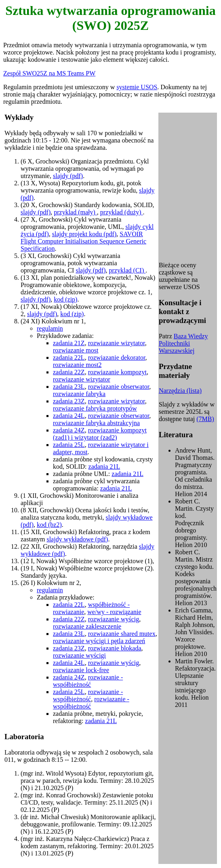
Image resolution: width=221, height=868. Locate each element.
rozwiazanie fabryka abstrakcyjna (96, 423)
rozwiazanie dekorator (117, 357)
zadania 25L (69, 445)
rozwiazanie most (76, 350)
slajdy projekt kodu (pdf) (84, 234)
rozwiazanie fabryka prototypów (95, 408)
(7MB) (205, 419)
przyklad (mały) (75, 212)
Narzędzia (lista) (180, 391)
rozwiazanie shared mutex (122, 634)
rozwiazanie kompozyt (117, 372)
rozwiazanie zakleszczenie (87, 626)
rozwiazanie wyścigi (79, 655)
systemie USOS (137, 87)
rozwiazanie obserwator (119, 387)
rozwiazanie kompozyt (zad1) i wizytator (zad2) (100, 434)
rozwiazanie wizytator (117, 343)
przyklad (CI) (127, 270)
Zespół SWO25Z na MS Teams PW (49, 73)
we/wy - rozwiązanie (114, 612)
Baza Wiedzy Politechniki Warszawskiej (183, 343)
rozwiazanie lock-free (81, 670)
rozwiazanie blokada (115, 648)
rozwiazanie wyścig (114, 619)
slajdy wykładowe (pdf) (77, 539)
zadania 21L (104, 466)
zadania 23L (69, 387)
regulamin (50, 328)
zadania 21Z (69, 343)
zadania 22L (69, 357)
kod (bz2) (49, 525)
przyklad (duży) (122, 212)
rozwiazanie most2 (77, 365)
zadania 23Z (69, 401)
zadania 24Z (69, 430)
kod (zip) (65, 299)
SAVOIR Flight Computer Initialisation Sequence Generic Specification (83, 241)
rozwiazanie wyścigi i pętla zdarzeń (99, 641)
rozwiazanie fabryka (79, 394)
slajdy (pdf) (68, 176)
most (81, 452)
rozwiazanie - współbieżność (88, 681)
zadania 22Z (69, 372)
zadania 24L (69, 416)
